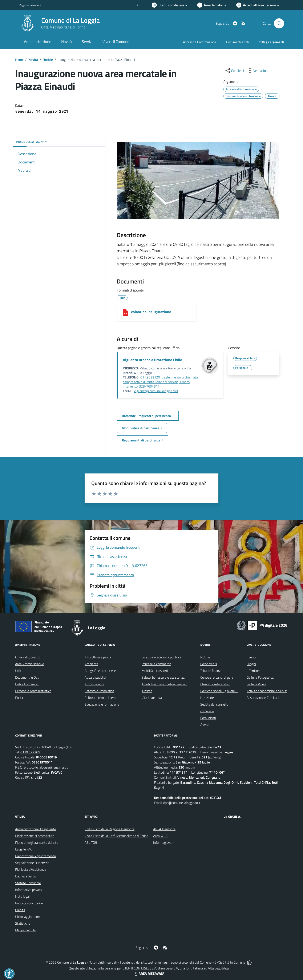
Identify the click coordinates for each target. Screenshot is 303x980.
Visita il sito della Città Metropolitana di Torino (116, 836)
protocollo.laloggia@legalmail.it (46, 767)
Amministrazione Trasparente (36, 829)
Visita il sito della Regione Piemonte (110, 829)
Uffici (19, 671)
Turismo (147, 691)
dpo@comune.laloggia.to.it (182, 803)
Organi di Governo (28, 657)
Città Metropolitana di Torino (63, 27)
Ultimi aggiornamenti (30, 917)
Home (19, 60)
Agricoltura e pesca (98, 657)
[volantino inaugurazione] (125, 313)
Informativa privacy (29, 890)
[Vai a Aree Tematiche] (212, 5)
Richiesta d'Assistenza (31, 869)
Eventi (251, 657)
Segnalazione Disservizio (32, 863)
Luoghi (251, 664)
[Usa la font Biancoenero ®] (169, 5)
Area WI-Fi (161, 836)
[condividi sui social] (234, 71)
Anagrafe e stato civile (100, 671)
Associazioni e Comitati (263, 698)
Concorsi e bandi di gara (217, 677)
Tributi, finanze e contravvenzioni (164, 684)
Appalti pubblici (95, 677)
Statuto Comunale (28, 883)
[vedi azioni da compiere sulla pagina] (258, 71)
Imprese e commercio (156, 664)
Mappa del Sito (26, 930)
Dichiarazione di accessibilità (35, 836)
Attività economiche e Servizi (267, 691)
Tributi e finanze (211, 671)
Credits (20, 910)
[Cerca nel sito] (279, 23)
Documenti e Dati (27, 677)
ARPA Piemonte (164, 829)
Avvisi (204, 725)
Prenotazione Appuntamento (35, 856)
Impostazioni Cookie (29, 903)
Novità (33, 60)
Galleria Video (256, 684)
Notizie (48, 60)
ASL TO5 (91, 842)
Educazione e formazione (102, 704)
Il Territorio (254, 671)
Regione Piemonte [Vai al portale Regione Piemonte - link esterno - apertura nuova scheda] (30, 5)
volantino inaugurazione (151, 312)
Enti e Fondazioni (27, 684)
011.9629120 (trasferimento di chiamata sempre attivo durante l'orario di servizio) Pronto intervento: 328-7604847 (160, 382)
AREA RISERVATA (149, 973)
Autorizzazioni (94, 684)
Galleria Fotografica (260, 677)
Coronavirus (209, 664)
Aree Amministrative (30, 664)
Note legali (23, 896)
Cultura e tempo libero (100, 698)
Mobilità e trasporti (155, 671)
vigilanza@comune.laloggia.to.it (156, 391)
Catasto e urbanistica (99, 691)
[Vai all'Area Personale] (258, 5)
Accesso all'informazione (200, 42)
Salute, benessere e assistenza (163, 677)
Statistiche (23, 923)
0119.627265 (30, 752)
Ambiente (91, 664)
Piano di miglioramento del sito (37, 842)
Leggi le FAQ (24, 849)
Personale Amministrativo (33, 691)
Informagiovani (164, 842)
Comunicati (208, 718)
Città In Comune (234, 962)
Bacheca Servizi (26, 876)
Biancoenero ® (168, 968)
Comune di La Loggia (70, 20)
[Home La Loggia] (59, 23)
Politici (20, 698)
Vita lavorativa (152, 698)
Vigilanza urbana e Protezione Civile (152, 360)
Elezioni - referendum (215, 684)
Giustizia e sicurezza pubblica (161, 657)
